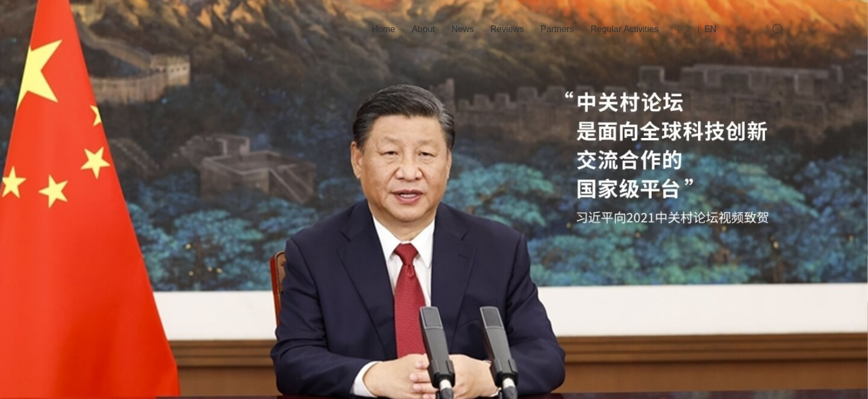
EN (710, 29)
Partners (557, 29)
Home (383, 29)
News (463, 29)
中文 (684, 29)
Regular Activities (625, 29)
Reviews (507, 29)
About (423, 29)
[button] (394, 366)
